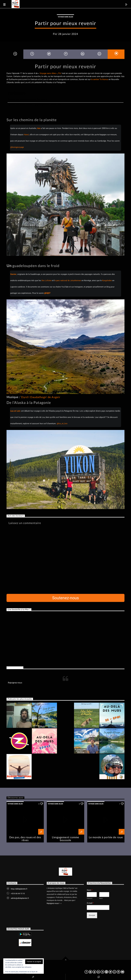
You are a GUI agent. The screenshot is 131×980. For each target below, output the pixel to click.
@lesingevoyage (17, 147)
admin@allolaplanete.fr (20, 898)
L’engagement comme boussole (65, 839)
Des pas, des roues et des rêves (25, 839)
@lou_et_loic (62, 424)
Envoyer (92, 915)
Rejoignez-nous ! (54, 904)
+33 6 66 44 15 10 (18, 894)
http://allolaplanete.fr (19, 889)
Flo (60, 73)
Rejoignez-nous (15, 668)
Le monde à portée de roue (106, 837)
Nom (90, 890)
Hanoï (26, 135)
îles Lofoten (46, 281)
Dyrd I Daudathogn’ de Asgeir (41, 397)
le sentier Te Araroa (100, 79)
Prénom (90, 898)
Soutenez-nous (66, 598)
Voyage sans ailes (65, 17)
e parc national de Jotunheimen (68, 281)
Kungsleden (107, 281)
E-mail (90, 903)
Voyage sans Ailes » (48, 73)
